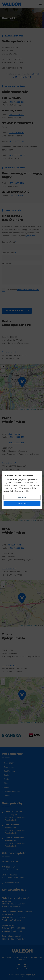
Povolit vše (22, 503)
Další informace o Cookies (19, 491)
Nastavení (22, 497)
